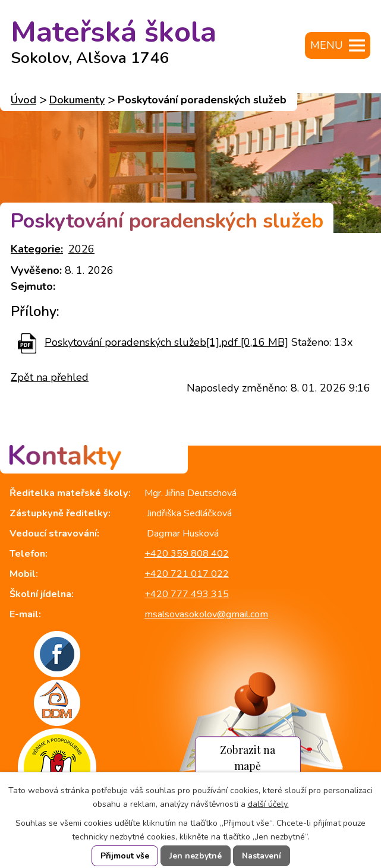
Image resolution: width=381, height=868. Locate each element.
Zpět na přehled (50, 377)
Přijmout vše (125, 856)
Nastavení (262, 856)
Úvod (23, 100)
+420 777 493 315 (187, 594)
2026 (81, 249)
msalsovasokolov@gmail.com (206, 614)
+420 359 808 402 (187, 554)
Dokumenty (77, 100)
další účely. (268, 804)
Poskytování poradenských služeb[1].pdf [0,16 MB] (166, 342)
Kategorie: (37, 249)
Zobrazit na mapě (248, 758)
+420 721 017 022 (187, 574)
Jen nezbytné (196, 856)
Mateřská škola (114, 37)
